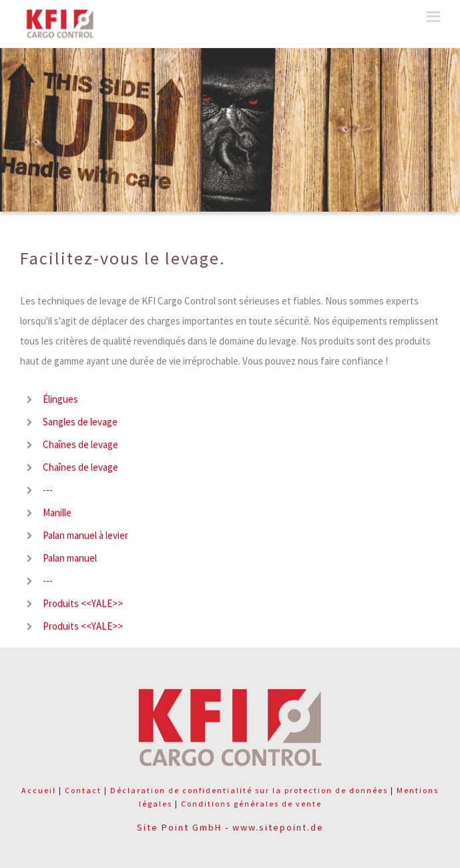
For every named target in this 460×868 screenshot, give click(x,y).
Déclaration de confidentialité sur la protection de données (249, 790)
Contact (83, 790)
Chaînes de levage (80, 444)
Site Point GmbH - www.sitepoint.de (230, 827)
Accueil (39, 790)
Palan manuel (70, 558)
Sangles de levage (80, 422)
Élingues (60, 399)
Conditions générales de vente (251, 804)
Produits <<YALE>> (83, 603)
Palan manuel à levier (85, 535)
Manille (57, 512)
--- (48, 490)
